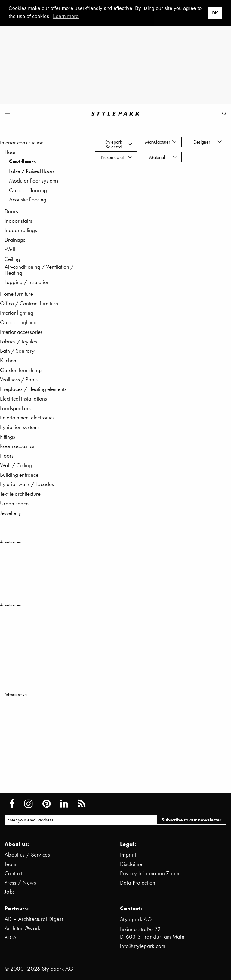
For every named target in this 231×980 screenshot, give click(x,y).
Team (10, 864)
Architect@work (22, 928)
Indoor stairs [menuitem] (18, 221)
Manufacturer (161, 142)
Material (163, 157)
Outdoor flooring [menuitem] (28, 190)
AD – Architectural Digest (34, 919)
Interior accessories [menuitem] (21, 332)
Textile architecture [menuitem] (20, 494)
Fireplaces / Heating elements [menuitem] (33, 389)
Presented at (117, 157)
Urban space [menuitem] (14, 503)
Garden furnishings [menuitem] (21, 370)
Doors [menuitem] (11, 211)
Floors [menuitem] (7, 456)
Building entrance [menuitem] (19, 475)
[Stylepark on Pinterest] (46, 804)
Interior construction (22, 142)
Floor (10, 152)
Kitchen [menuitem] (8, 360)
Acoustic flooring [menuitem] (28, 200)
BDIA (11, 938)
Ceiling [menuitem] (12, 259)
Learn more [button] (66, 16)
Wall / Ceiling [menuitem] (16, 465)
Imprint (128, 855)
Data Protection (138, 883)
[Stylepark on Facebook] (12, 804)
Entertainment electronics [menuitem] (27, 417)
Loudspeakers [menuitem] (15, 408)
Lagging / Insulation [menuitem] (27, 282)
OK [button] (215, 13)
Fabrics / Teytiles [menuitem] (18, 342)
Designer (208, 142)
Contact (13, 873)
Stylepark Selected (119, 144)
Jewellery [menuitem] (11, 513)
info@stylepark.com (143, 946)
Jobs (10, 892)
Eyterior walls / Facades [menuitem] (27, 484)
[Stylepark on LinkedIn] (64, 804)
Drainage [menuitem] (15, 240)
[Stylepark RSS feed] (82, 804)
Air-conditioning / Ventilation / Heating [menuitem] (39, 270)
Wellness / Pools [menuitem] (19, 379)
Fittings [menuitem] (8, 437)
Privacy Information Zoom (150, 873)
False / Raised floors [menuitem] (32, 171)
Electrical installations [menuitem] (23, 399)
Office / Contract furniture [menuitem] (29, 303)
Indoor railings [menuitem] (21, 230)
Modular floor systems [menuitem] (34, 181)
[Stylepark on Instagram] (28, 804)
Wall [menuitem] (10, 249)
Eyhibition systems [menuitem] (20, 427)
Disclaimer (132, 864)
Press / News (20, 883)
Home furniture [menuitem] (17, 294)
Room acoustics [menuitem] (17, 446)
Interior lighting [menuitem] (17, 313)
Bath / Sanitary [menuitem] (17, 351)
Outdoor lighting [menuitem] (18, 322)
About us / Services (27, 855)
